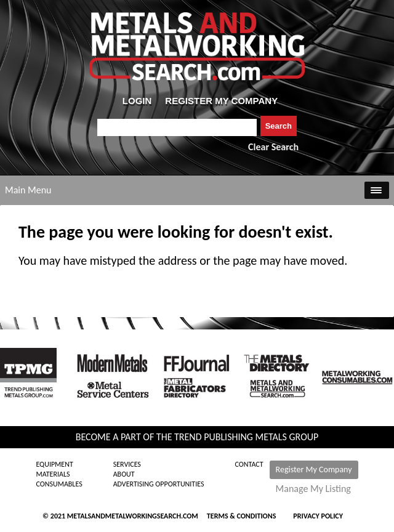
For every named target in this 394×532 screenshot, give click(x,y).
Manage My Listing (313, 489)
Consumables (59, 484)
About (124, 474)
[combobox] (177, 127)
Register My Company (314, 470)
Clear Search (273, 147)
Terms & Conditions (241, 516)
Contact (249, 464)
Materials (53, 474)
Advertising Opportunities (159, 484)
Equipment (54, 464)
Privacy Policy (318, 516)
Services (127, 464)
